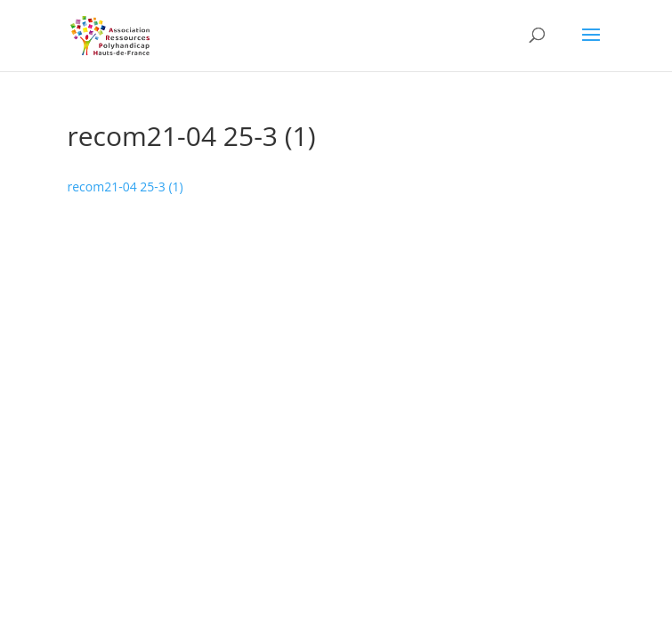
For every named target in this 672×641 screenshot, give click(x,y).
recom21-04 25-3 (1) (125, 187)
